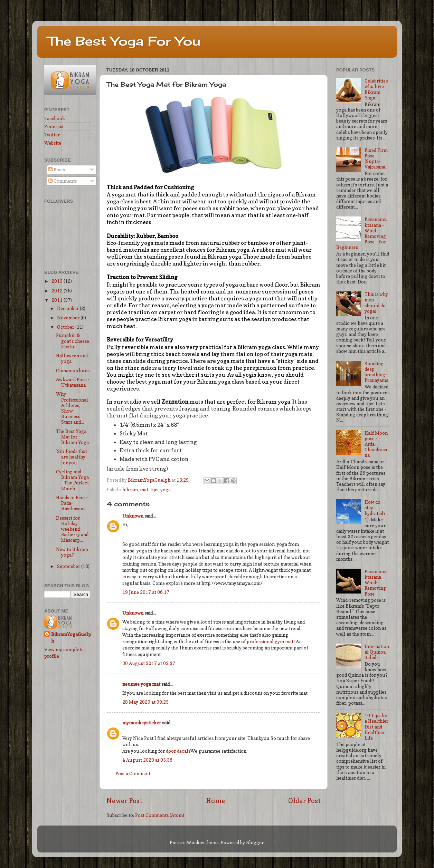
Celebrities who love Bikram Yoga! (376, 89)
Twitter (52, 135)
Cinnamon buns (73, 370)
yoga (166, 490)
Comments (63, 181)
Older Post (304, 801)
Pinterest (54, 126)
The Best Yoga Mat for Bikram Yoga (72, 437)
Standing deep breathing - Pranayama (376, 372)
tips (154, 490)
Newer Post (124, 801)
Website (53, 143)
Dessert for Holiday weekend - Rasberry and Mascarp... (72, 529)
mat (144, 490)
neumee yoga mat (141, 684)
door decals (178, 751)
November (69, 318)
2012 (58, 291)
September (69, 566)
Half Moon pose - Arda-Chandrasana (376, 444)
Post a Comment (133, 773)
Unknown (133, 516)
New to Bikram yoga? (72, 552)
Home (215, 801)
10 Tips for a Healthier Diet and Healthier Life (376, 727)
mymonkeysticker (142, 723)
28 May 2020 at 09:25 (145, 702)
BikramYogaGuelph (150, 480)
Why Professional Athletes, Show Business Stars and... (72, 408)
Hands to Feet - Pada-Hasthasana (72, 503)
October (66, 327)
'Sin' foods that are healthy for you (72, 457)
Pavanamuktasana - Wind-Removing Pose (376, 583)
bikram (130, 490)
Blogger (255, 842)
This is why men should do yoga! (376, 303)
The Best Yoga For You (124, 41)
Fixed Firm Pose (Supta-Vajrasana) (376, 159)
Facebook (55, 118)
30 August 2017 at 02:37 (149, 663)
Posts (57, 170)
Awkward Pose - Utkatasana (73, 382)
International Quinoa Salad (377, 652)
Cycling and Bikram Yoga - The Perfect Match (72, 480)
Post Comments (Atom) (160, 815)
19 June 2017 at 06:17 (146, 592)
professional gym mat (270, 642)
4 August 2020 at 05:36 (147, 760)
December (68, 308)
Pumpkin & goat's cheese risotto (73, 341)
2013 (58, 281)
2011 (58, 300)
